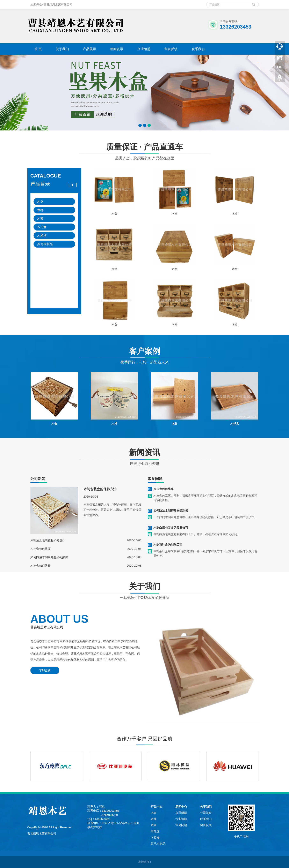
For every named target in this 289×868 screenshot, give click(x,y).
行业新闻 (181, 819)
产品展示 (89, 49)
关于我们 (62, 49)
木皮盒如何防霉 (41, 566)
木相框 (42, 236)
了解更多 (45, 670)
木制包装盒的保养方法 (100, 489)
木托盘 (42, 227)
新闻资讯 (117, 49)
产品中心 (157, 807)
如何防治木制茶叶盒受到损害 (49, 557)
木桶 (40, 210)
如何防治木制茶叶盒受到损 (171, 511)
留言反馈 (171, 49)
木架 (40, 218)
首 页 (38, 49)
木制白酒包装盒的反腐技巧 (171, 528)
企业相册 (144, 49)
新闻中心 (181, 807)
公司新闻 (181, 813)
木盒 (40, 201)
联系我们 (198, 49)
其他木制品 (45, 244)
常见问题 (181, 825)
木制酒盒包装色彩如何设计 (48, 540)
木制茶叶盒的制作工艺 (168, 545)
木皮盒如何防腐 (41, 549)
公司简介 (206, 813)
